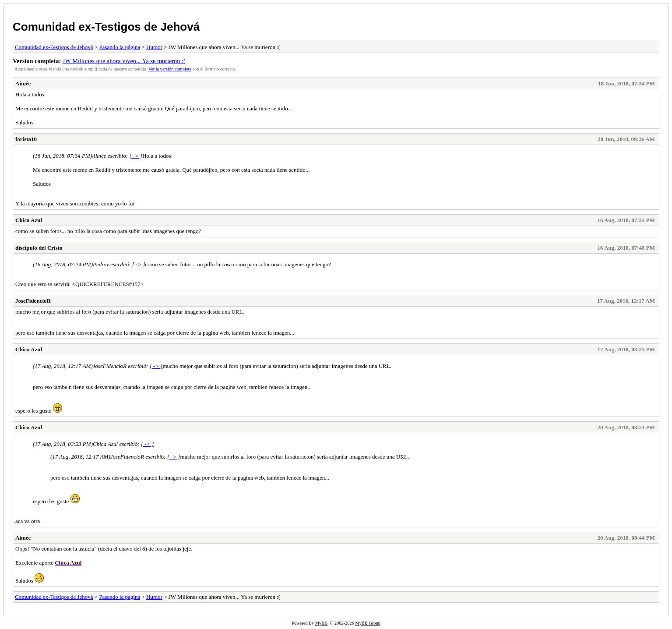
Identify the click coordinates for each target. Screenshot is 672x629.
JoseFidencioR (33, 301)
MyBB (321, 623)
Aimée (23, 83)
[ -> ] (136, 156)
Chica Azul (29, 220)
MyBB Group (368, 623)
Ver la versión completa (170, 69)
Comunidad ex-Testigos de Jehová (106, 27)
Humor (154, 47)
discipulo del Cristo (39, 248)
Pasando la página (120, 47)
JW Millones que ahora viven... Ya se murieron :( (124, 61)
